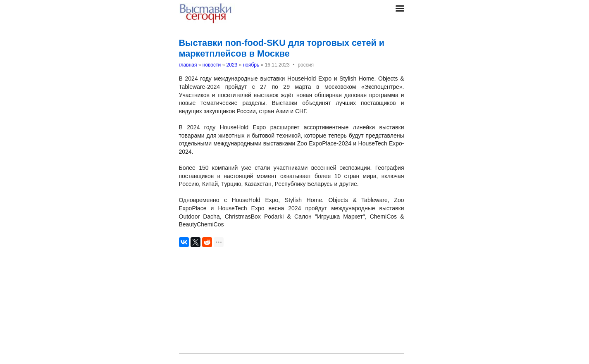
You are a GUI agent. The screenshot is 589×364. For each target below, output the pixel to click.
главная (188, 65)
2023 (232, 65)
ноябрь (251, 65)
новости (212, 65)
